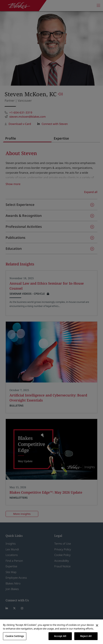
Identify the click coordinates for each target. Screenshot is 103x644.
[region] (51, 632)
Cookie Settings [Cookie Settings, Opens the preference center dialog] (15, 636)
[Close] (97, 625)
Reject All (86, 636)
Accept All (60, 636)
